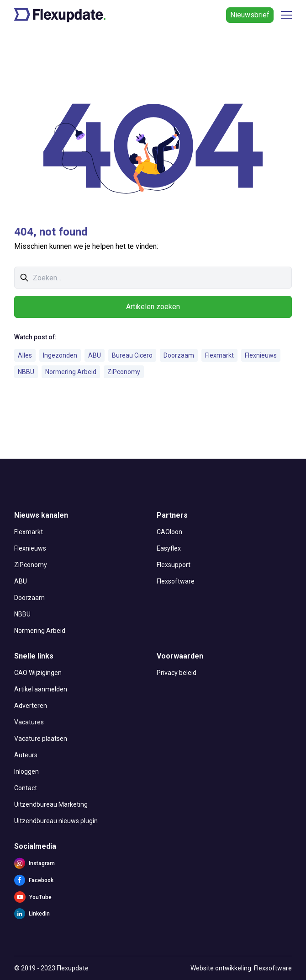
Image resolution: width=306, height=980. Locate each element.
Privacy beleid (177, 673)
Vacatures (29, 722)
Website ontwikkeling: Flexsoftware (241, 968)
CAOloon (169, 532)
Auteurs (26, 755)
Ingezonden (60, 355)
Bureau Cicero (132, 355)
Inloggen (26, 771)
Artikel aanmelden (41, 689)
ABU (95, 355)
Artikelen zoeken (153, 307)
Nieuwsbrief (250, 15)
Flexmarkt (219, 355)
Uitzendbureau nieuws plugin (56, 821)
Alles (25, 355)
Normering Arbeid (71, 372)
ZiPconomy (124, 372)
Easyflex (169, 548)
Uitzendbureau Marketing (51, 804)
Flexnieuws (261, 355)
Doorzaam (179, 355)
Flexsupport (174, 565)
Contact (26, 788)
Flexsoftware (176, 581)
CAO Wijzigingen (38, 673)
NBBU (26, 372)
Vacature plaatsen (41, 739)
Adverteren (31, 706)
